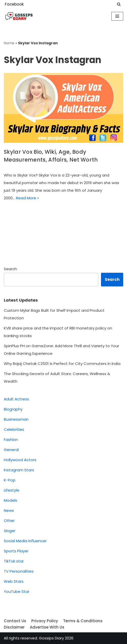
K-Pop (10, 480)
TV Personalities (19, 571)
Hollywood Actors (20, 460)
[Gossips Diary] (19, 16)
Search (10, 269)
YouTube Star (17, 591)
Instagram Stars (19, 470)
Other (9, 521)
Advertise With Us (47, 627)
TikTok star (14, 561)
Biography (13, 409)
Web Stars (14, 581)
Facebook (14, 4)
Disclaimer (14, 627)
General (11, 450)
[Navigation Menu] (117, 16)
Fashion (11, 440)
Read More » (27, 198)
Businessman (16, 419)
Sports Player (16, 551)
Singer (10, 531)
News (9, 510)
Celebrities (14, 429)
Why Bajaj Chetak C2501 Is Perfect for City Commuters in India (63, 364)
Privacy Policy (45, 621)
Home (9, 43)
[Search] (119, 4)
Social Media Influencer (25, 541)
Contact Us (15, 621)
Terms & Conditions (83, 621)
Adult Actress (16, 399)
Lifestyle (11, 490)
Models (10, 500)
